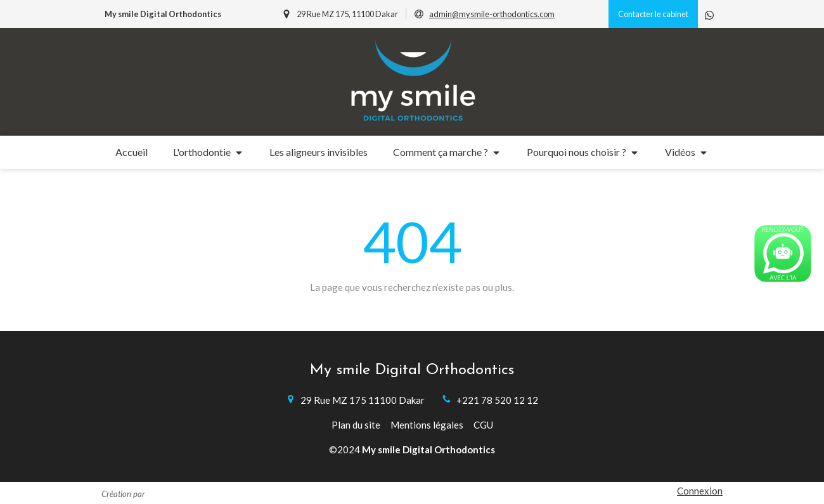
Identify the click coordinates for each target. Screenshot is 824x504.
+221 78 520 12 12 (497, 400)
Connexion (700, 491)
